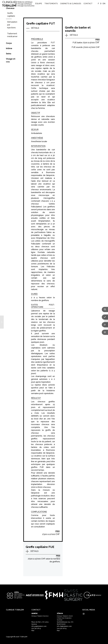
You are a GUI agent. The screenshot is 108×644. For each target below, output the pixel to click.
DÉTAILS (35, 28)
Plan (33, 631)
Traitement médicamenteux (12, 35)
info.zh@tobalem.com (64, 626)
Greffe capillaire (11, 15)
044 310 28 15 (62, 628)
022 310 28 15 (36, 628)
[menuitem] (39, 4)
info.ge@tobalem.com (39, 626)
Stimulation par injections (12, 25)
